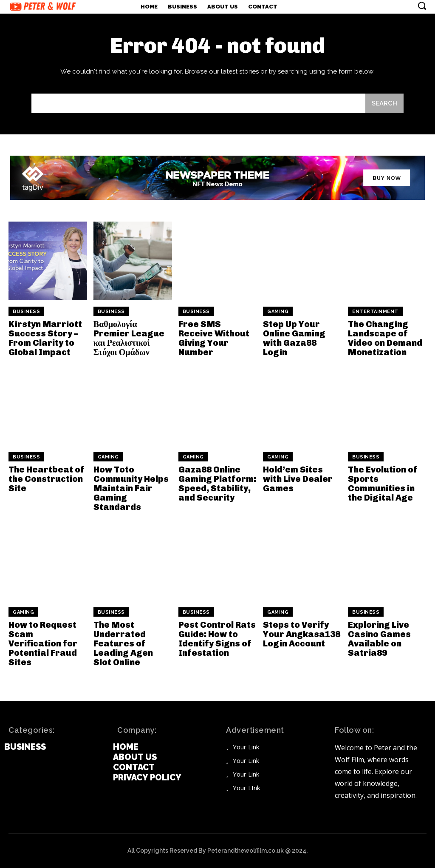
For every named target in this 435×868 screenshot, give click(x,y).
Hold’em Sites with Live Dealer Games (298, 479)
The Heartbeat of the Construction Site (47, 479)
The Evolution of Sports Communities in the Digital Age (383, 484)
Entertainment (375, 312)
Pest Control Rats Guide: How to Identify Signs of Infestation (217, 639)
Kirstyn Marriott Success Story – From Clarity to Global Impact (45, 338)
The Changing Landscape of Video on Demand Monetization (385, 338)
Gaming (278, 312)
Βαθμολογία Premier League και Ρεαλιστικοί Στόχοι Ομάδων (129, 338)
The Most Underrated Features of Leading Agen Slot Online (123, 643)
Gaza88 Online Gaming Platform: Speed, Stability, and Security (217, 484)
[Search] (384, 103)
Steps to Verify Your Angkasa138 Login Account (302, 634)
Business (26, 312)
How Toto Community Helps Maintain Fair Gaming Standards (131, 488)
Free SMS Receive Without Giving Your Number (214, 338)
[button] (422, 6)
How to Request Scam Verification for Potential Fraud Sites (43, 643)
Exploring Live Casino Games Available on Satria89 (379, 639)
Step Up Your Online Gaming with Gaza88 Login (294, 338)
